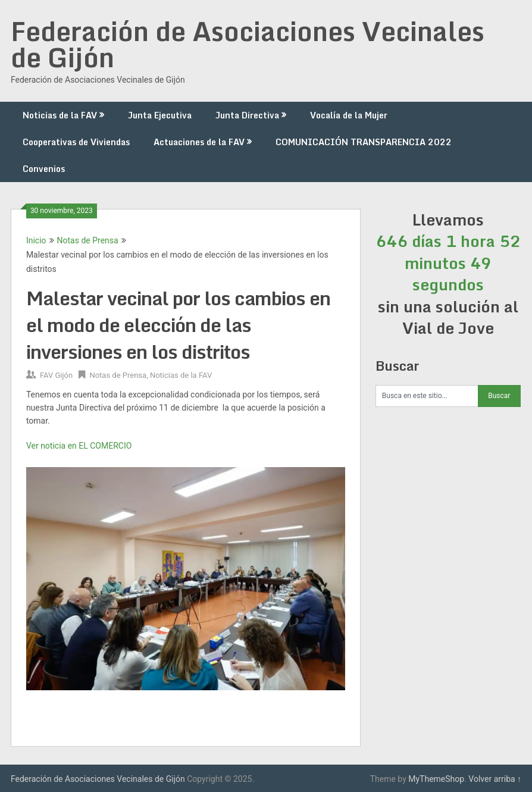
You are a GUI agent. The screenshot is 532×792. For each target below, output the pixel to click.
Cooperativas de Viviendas (76, 142)
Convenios (44, 169)
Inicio (36, 240)
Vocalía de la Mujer (349, 115)
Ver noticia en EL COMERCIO (79, 446)
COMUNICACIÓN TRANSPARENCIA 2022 (364, 142)
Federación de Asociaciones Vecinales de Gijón (248, 44)
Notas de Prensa (88, 240)
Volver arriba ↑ (495, 779)
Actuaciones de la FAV (199, 142)
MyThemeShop (436, 779)
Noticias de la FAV (60, 115)
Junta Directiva (247, 115)
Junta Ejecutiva (160, 115)
